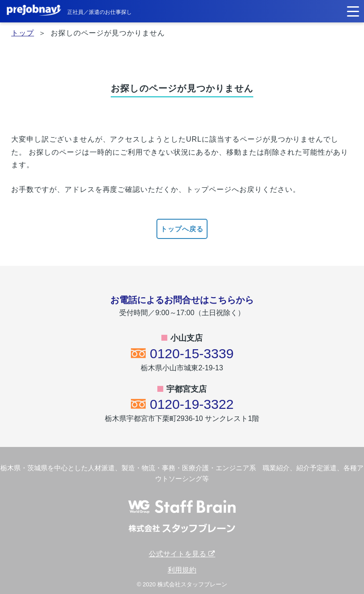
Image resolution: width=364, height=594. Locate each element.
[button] (353, 10)
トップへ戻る (182, 229)
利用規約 (182, 570)
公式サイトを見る (182, 554)
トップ (23, 33)
